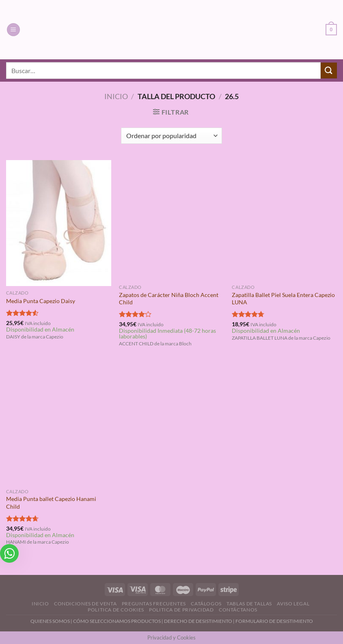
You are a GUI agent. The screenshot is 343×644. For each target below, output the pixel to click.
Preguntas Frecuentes (154, 604)
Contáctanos (238, 610)
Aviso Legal (293, 604)
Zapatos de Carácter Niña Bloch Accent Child (169, 299)
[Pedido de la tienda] (171, 136)
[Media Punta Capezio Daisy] (59, 223)
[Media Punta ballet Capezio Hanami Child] (59, 424)
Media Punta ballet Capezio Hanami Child (51, 503)
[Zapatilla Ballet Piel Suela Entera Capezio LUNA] (284, 220)
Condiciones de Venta (85, 604)
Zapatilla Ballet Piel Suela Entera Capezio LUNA (283, 299)
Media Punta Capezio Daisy (41, 301)
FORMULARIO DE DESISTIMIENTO (274, 621)
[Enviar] (329, 70)
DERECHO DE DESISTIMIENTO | (200, 621)
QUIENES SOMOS (50, 621)
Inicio (116, 96)
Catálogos (206, 604)
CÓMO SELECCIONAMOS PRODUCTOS (117, 621)
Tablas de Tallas (249, 604)
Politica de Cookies (116, 610)
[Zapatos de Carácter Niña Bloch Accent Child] (171, 220)
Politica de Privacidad (181, 610)
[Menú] (13, 30)
